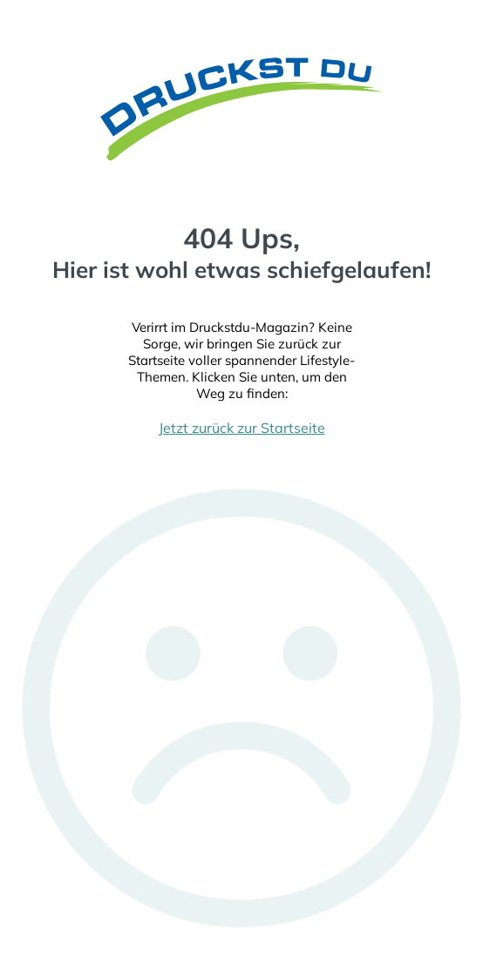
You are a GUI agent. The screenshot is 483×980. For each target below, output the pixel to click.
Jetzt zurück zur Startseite (242, 428)
